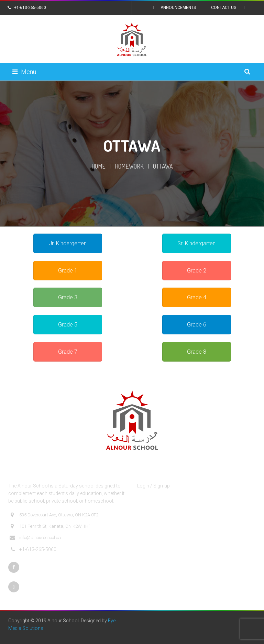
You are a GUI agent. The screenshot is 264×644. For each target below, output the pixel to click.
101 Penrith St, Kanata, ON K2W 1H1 (50, 526)
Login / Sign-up (153, 486)
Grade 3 (68, 297)
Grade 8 (197, 352)
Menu (24, 72)
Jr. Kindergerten (68, 243)
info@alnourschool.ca (35, 538)
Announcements (178, 8)
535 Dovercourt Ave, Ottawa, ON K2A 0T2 (54, 515)
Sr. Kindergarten (196, 243)
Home (98, 166)
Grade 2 (197, 271)
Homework (129, 166)
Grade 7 (68, 352)
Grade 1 (68, 271)
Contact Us (224, 8)
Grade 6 (197, 325)
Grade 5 (68, 325)
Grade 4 (197, 297)
